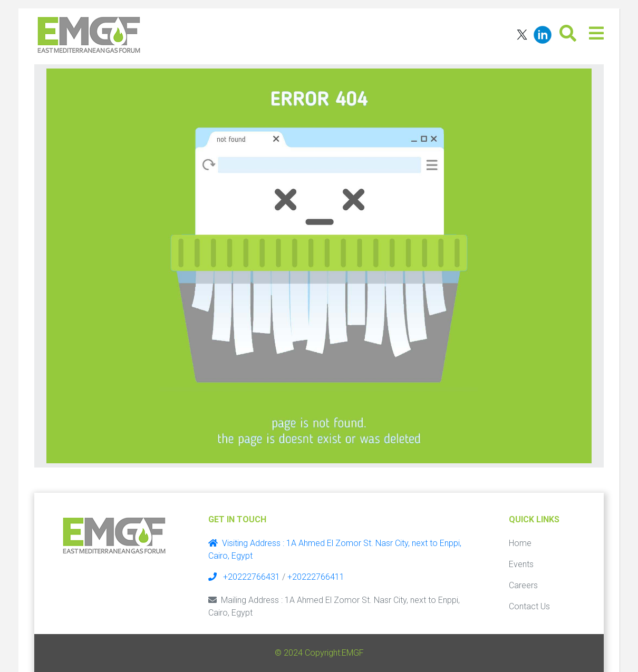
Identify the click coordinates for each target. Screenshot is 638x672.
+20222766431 (244, 577)
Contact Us (529, 606)
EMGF (353, 653)
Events (521, 564)
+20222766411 (316, 577)
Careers (523, 585)
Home (520, 543)
